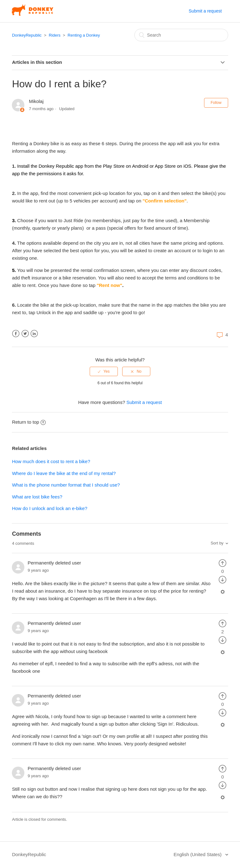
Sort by (217, 543)
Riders (55, 35)
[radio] (104, 371)
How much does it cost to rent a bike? (51, 461)
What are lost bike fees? (37, 497)
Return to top (29, 422)
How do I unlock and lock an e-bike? (50, 508)
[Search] (181, 35)
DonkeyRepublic (27, 35)
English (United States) (198, 854)
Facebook (16, 334)
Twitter (25, 334)
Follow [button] (216, 103)
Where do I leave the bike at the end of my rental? (64, 473)
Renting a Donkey (84, 35)
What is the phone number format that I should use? (66, 485)
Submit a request (205, 11)
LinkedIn (34, 334)
